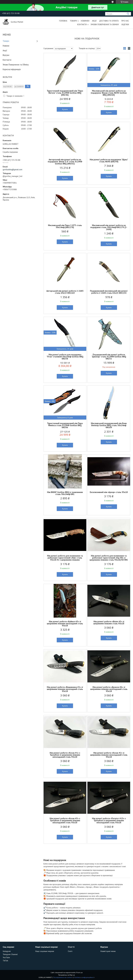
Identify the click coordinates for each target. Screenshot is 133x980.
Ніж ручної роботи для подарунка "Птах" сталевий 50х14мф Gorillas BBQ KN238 (65, 357)
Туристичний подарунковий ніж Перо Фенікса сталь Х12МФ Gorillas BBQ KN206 (65, 425)
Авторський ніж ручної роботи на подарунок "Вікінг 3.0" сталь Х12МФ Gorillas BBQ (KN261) (65, 162)
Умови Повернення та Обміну (105, 24)
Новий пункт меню (108, 951)
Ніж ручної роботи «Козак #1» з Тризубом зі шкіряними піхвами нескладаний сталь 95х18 (65, 755)
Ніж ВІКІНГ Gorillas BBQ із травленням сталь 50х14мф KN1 (65, 493)
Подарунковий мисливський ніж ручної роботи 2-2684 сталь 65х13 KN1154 (109, 292)
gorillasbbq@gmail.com (12, 170)
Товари (73, 21)
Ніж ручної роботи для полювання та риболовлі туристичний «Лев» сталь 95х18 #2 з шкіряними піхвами (65, 558)
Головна (63, 21)
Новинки (85, 21)
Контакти (82, 24)
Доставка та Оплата (109, 21)
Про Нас (125, 21)
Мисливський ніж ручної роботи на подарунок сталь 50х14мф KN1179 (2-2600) (109, 227)
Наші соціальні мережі (45, 951)
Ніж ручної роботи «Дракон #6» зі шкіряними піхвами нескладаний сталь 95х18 (109, 689)
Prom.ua (79, 972)
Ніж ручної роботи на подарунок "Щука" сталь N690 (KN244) (109, 161)
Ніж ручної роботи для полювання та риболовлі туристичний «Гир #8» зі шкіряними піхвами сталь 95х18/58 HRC (109, 558)
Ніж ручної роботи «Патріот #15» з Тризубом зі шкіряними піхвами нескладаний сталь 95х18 (109, 820)
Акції (94, 21)
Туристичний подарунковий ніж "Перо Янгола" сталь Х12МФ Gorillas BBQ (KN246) (65, 93)
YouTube (6, 957)
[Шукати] (128, 14)
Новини (6, 46)
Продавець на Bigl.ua (66, 975)
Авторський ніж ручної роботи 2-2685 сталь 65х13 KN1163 (65, 292)
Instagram (7, 951)
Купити (65, 109)
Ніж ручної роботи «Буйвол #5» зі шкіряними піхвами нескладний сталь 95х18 (65, 624)
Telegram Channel (10, 954)
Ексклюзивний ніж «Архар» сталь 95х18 (109, 492)
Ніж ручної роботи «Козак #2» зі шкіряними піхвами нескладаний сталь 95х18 (109, 755)
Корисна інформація (12, 69)
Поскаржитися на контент (63, 977)
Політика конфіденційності (84, 977)
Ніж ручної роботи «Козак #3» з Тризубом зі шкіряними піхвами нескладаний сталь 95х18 (65, 820)
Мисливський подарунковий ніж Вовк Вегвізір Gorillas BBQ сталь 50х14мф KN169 (109, 425)
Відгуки (125, 24)
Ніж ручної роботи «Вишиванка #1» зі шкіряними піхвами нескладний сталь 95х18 (65, 689)
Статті (70, 951)
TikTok (5, 961)
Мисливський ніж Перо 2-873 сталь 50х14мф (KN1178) (65, 226)
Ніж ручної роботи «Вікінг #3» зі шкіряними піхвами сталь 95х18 (109, 623)
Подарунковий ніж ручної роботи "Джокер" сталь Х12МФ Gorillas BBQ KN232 (109, 357)
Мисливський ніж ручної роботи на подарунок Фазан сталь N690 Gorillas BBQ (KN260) (109, 93)
